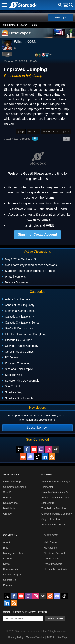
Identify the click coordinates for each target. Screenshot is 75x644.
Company (10, 535)
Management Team (14, 553)
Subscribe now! (37, 427)
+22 (7, 54)
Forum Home (9, 25)
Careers (8, 558)
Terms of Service (35, 637)
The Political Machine (54, 508)
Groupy (7, 514)
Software (11, 474)
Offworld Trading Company (57, 514)
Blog (6, 548)
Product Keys (51, 558)
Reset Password (53, 564)
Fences (7, 497)
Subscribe (55, 618)
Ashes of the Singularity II (56, 481)
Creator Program (13, 575)
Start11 (7, 492)
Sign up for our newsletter (25, 612)
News (6, 564)
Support (51, 535)
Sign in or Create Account (38, 235)
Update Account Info (55, 569)
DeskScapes (10, 503)
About (6, 542)
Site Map (62, 637)
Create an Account (54, 553)
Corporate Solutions (14, 487)
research (33, 131)
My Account (50, 548)
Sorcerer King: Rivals (53, 525)
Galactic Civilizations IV (55, 492)
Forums (7, 585)
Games (47, 474)
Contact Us (9, 580)
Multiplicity (9, 508)
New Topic (61, 17)
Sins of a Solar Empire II (55, 497)
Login (34, 25)
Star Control (48, 503)
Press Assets (11, 569)
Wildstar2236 (25, 42)
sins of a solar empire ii (56, 131)
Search (23, 25)
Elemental (47, 487)
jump (21, 131)
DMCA (51, 637)
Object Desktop (12, 481)
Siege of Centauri (51, 519)
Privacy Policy (16, 637)
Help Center (51, 542)
